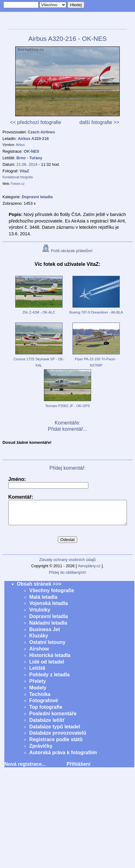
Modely (38, 692)
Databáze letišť (47, 725)
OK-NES (31, 151)
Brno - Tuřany (29, 158)
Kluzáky (39, 640)
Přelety (37, 686)
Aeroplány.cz (89, 571)
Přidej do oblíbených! (67, 577)
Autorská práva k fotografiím (63, 757)
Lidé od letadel (47, 667)
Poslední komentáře (53, 718)
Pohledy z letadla (49, 679)
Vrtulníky (40, 614)
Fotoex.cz (18, 184)
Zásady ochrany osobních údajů (67, 564)
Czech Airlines (41, 132)
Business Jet (45, 634)
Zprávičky (41, 751)
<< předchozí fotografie (36, 122)
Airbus (20, 145)
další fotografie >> (99, 122)
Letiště (37, 673)
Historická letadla (50, 660)
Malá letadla (43, 602)
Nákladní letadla (48, 628)
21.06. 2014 (27, 164)
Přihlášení (78, 769)
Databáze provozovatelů (58, 738)
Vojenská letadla (49, 608)
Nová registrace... (25, 769)
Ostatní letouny (47, 647)
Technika (40, 699)
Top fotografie (46, 712)
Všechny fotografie (52, 595)
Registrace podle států (56, 744)
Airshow (39, 653)
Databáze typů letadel (55, 731)
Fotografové (44, 705)
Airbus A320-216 (33, 139)
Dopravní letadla (49, 621)
